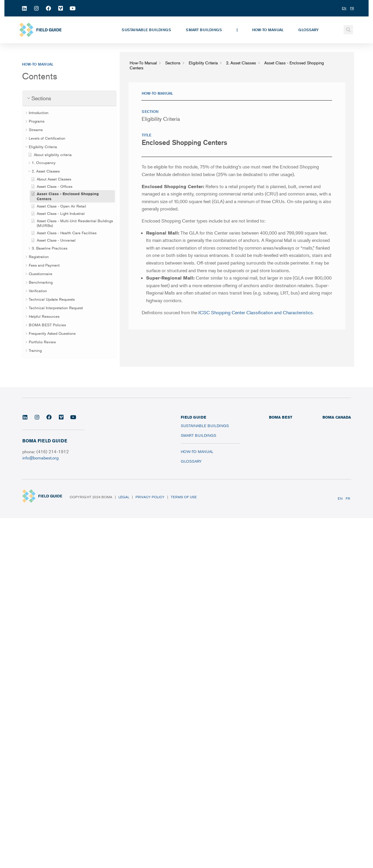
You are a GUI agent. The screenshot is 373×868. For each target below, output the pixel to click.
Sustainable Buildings (146, 30)
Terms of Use (184, 497)
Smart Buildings (204, 30)
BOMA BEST (281, 417)
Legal (124, 497)
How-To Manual (268, 30)
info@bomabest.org (40, 458)
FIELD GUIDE (193, 417)
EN (340, 498)
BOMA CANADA (337, 417)
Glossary (308, 30)
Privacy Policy (150, 497)
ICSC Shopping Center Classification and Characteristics (256, 312)
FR (348, 498)
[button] (348, 30)
